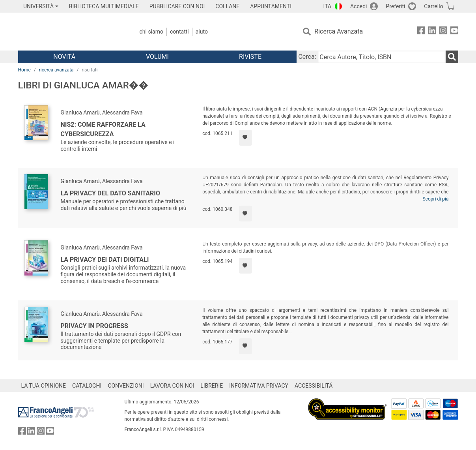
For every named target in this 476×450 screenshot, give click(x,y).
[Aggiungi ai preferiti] (245, 138)
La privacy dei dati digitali (105, 260)
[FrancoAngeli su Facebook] (421, 32)
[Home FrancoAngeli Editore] (70, 32)
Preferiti (395, 6)
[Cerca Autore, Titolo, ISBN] (382, 57)
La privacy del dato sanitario (111, 193)
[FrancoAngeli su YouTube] (454, 32)
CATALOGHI (87, 386)
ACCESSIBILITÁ (314, 386)
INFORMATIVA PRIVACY (259, 386)
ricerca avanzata (56, 70)
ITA (328, 6)
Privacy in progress (94, 326)
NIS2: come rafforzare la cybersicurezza (103, 129)
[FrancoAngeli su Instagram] (443, 32)
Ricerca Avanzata (339, 31)
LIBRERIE (212, 386)
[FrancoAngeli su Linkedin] (432, 32)
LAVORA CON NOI (172, 386)
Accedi (359, 6)
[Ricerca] (452, 57)
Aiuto (202, 32)
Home (24, 70)
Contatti (179, 32)
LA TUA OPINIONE (44, 386)
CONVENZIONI (126, 386)
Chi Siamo (151, 32)
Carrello (433, 6)
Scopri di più (436, 199)
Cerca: (307, 57)
